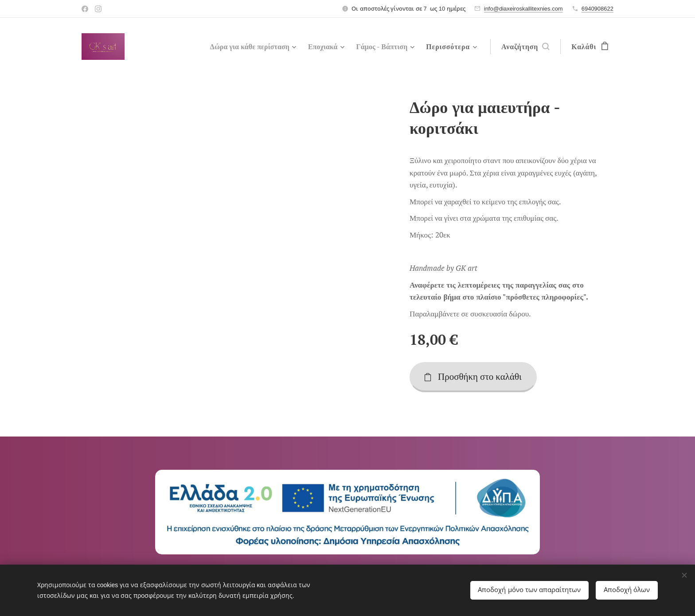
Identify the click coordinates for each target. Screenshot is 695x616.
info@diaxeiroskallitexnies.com (523, 9)
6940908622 (597, 9)
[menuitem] (243, 47)
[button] (525, 47)
